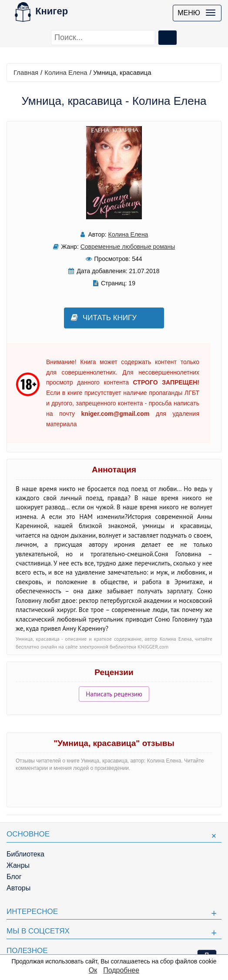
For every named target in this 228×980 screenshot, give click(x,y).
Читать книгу (104, 318)
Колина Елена (66, 72)
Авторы (18, 888)
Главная (26, 72)
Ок (93, 970)
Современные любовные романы (128, 247)
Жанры (18, 865)
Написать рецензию (114, 694)
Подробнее (121, 970)
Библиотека (25, 854)
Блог (14, 877)
